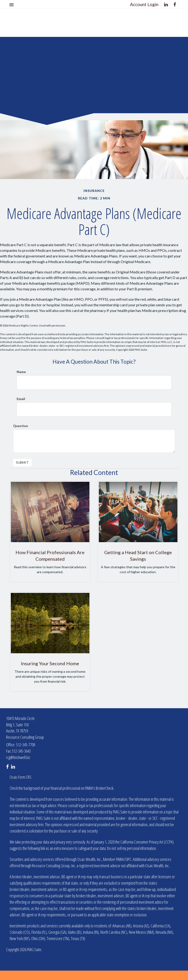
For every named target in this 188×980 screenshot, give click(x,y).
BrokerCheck (105, 788)
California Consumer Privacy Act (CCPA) (147, 842)
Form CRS (25, 777)
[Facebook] (175, 4)
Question (21, 426)
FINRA (120, 859)
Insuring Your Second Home (50, 663)
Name (21, 372)
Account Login (144, 4)
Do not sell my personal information (131, 848)
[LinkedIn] (166, 4)
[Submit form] (22, 463)
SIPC (128, 859)
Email (21, 399)
